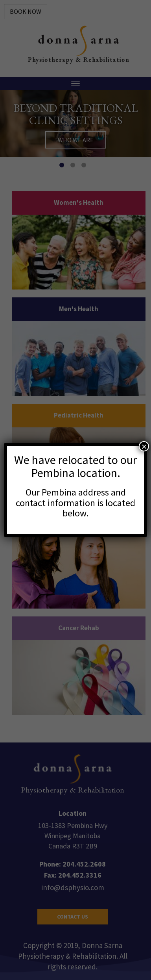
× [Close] (144, 446)
